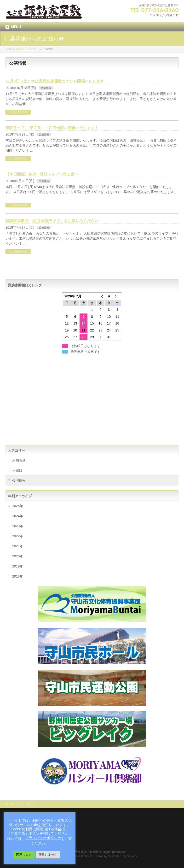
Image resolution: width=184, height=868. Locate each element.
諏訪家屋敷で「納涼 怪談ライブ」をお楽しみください (52, 221)
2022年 (18, 536)
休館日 (17, 470)
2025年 (18, 506)
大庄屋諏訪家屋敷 (86, 852)
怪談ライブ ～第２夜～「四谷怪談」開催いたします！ (52, 128)
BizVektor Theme (92, 856)
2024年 (18, 516)
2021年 (18, 546)
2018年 (18, 576)
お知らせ (19, 460)
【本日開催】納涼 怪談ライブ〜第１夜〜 (42, 174)
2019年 (18, 566)
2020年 (18, 556)
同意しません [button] (48, 855)
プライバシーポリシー (24, 804)
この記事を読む (19, 112)
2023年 (18, 526)
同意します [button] (24, 855)
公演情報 (46, 88)
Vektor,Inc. (115, 856)
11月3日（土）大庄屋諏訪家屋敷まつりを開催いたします (55, 81)
